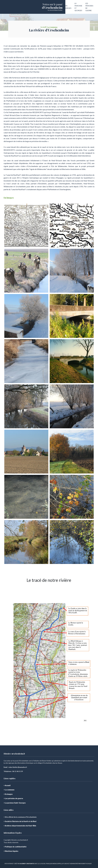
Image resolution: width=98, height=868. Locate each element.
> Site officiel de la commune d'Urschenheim (20, 817)
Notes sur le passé (52, 4)
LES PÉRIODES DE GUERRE (89, 7)
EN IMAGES (68, 7)
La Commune (52, 27)
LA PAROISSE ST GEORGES (78, 7)
